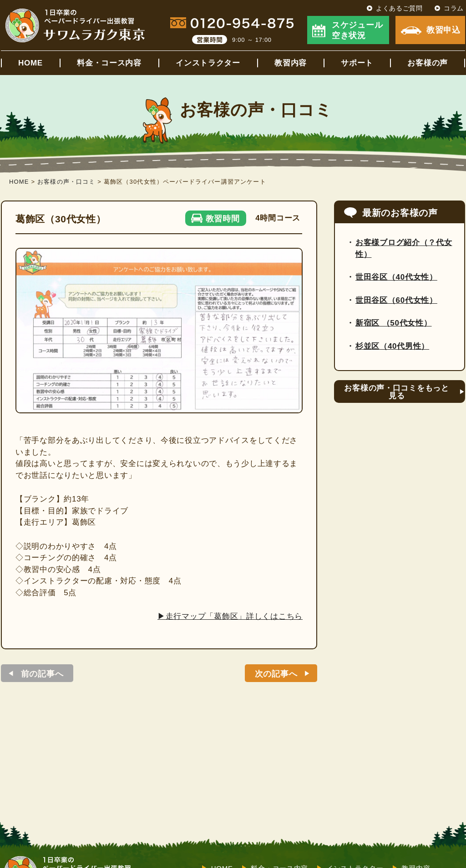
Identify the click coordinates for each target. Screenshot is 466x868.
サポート (357, 63)
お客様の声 (428, 63)
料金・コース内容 (109, 63)
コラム (454, 8)
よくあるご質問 (399, 8)
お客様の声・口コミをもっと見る (396, 392)
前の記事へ (42, 674)
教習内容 (291, 63)
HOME (30, 63)
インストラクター (208, 63)
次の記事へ (276, 674)
